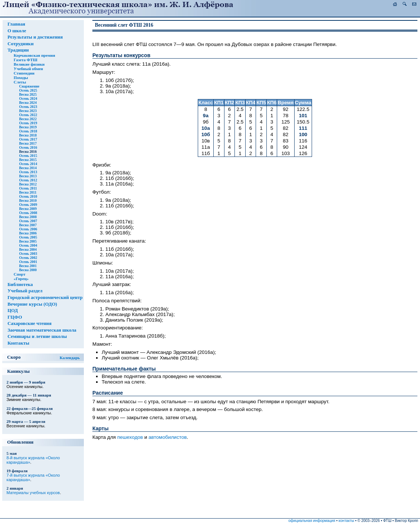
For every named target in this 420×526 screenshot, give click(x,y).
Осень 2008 (28, 213)
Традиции (18, 50)
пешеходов (130, 437)
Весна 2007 (28, 225)
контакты (347, 521)
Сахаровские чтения (29, 323)
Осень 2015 (28, 156)
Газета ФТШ (26, 60)
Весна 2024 (28, 103)
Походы (21, 78)
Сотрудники (20, 44)
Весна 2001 (28, 266)
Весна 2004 (28, 249)
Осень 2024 (28, 98)
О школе (17, 31)
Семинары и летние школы (37, 336)
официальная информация (312, 521)
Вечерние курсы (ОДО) (32, 304)
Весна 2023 (28, 111)
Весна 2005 (28, 241)
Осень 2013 (28, 172)
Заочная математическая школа (42, 330)
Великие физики (29, 64)
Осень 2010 (28, 196)
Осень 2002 (28, 258)
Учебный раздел (25, 291)
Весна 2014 (28, 168)
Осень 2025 (28, 90)
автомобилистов (168, 437)
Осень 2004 (28, 245)
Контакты (18, 343)
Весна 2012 (28, 184)
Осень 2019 (28, 123)
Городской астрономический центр (45, 297)
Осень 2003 (28, 254)
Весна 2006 (28, 233)
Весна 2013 (28, 176)
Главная (16, 24)
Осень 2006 (28, 229)
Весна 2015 (28, 160)
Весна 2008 (28, 217)
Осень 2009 (28, 205)
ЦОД (13, 310)
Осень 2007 (28, 221)
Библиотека (20, 285)
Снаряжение (29, 86)
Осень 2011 (28, 188)
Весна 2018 (28, 135)
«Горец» (21, 279)
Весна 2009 (28, 209)
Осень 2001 (28, 262)
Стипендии (24, 73)
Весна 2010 (28, 200)
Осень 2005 (28, 237)
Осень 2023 (28, 107)
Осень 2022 (28, 115)
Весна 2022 (28, 119)
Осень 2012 (28, 180)
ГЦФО (15, 317)
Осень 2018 (28, 131)
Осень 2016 (28, 147)
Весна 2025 (28, 94)
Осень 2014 (28, 164)
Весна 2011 (28, 192)
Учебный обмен (28, 69)
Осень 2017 (28, 139)
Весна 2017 (28, 143)
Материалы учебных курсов (33, 493)
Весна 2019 (28, 127)
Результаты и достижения (35, 37)
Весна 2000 (28, 270)
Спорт (20, 274)
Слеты (20, 82)
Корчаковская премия (35, 55)
